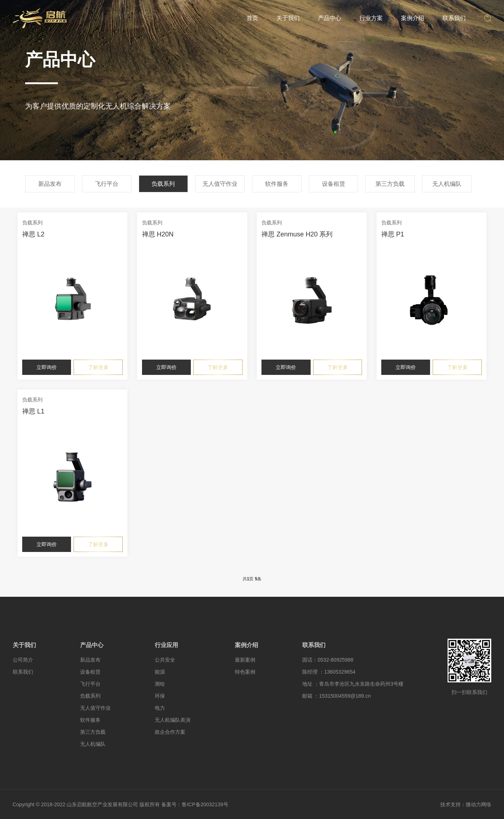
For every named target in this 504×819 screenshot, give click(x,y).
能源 (160, 672)
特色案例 (245, 672)
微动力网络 (479, 804)
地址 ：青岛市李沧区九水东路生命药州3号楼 (353, 684)
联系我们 (454, 18)
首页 (252, 18)
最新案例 (245, 660)
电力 (160, 708)
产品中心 (330, 18)
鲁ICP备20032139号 (205, 804)
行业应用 (166, 645)
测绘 (160, 684)
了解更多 (98, 367)
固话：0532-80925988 (328, 660)
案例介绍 (413, 18)
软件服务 (277, 184)
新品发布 (50, 184)
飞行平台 (107, 184)
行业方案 (371, 18)
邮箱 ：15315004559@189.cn (336, 696)
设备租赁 (334, 184)
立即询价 (47, 367)
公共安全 (165, 660)
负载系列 (163, 184)
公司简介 (23, 660)
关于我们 (288, 18)
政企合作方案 (170, 732)
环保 (160, 696)
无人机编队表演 (173, 720)
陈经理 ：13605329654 (329, 672)
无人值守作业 (220, 184)
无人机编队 (447, 184)
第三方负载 (390, 184)
